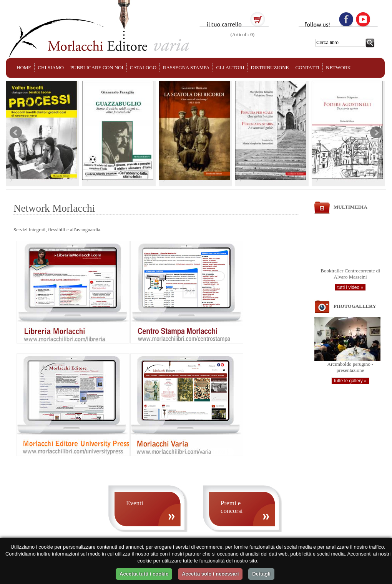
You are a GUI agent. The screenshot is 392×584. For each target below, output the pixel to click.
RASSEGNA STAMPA (186, 67)
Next (376, 133)
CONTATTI (307, 67)
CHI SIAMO (51, 67)
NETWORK (338, 67)
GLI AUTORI (230, 67)
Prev (16, 133)
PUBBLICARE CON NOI (97, 67)
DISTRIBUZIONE (270, 67)
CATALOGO (143, 67)
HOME (24, 67)
